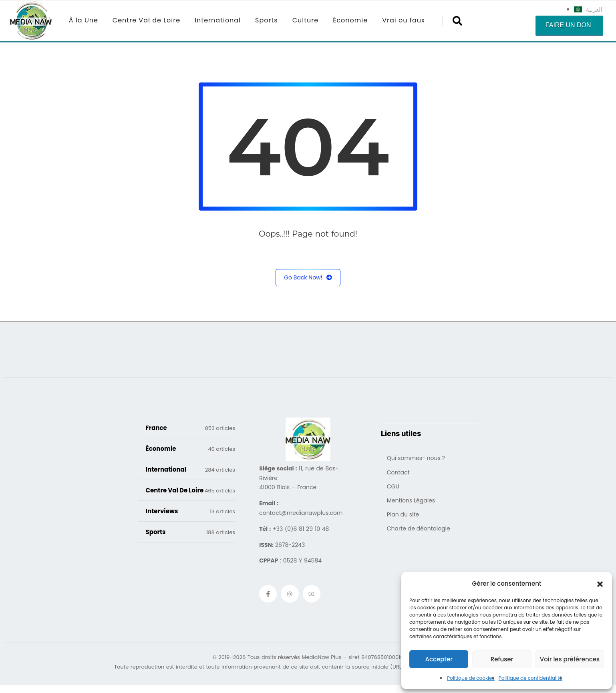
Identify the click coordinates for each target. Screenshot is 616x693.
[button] (600, 584)
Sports (267, 20)
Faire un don (568, 25)
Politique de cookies (471, 678)
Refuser (502, 659)
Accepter (439, 659)
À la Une (84, 20)
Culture (305, 20)
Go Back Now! (308, 278)
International (218, 20)
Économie (350, 20)
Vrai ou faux (404, 20)
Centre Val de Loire (146, 20)
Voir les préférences (570, 659)
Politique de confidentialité (530, 678)
